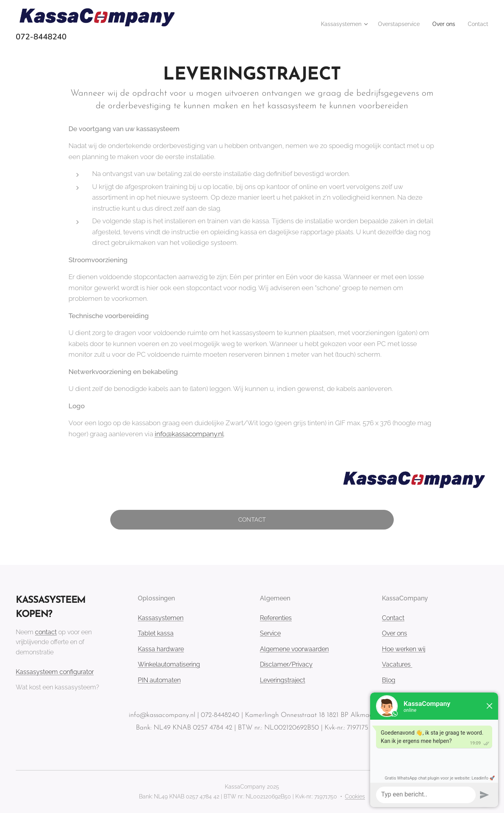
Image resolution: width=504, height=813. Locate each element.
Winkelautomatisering (169, 665)
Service (270, 633)
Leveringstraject (283, 680)
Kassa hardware (161, 649)
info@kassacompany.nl (189, 434)
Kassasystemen (161, 618)
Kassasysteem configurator (55, 672)
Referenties (276, 618)
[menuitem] (331, 24)
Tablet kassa (156, 633)
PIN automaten (159, 680)
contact (46, 632)
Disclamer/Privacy (286, 665)
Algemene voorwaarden (294, 649)
